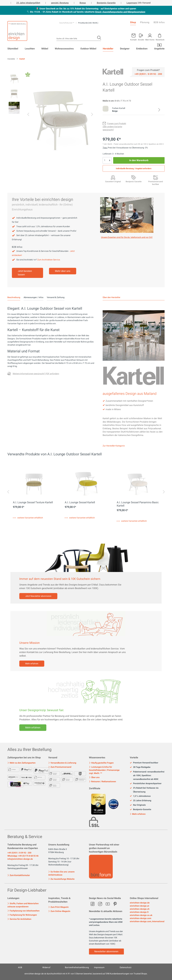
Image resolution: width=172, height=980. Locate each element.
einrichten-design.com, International (147, 921)
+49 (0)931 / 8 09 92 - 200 (19, 853)
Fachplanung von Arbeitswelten (23, 911)
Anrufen (141, 40)
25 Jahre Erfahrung (141, 801)
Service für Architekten (19, 919)
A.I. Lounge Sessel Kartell (80, 503)
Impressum (99, 967)
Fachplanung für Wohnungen (22, 915)
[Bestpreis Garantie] (134, 177)
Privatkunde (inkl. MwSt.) (88, 23)
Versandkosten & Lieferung (62, 763)
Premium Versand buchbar (144, 763)
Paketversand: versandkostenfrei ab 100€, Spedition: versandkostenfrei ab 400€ (147, 776)
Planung (145, 22)
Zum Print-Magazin (58, 907)
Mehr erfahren (32, 664)
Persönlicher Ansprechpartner (146, 784)
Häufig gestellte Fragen (101, 763)
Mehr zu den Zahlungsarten (21, 763)
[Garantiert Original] (113, 177)
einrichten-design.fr (139, 912)
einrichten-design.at (139, 906)
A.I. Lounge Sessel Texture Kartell (33, 503)
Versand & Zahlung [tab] (56, 297)
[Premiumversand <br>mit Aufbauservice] (156, 177)
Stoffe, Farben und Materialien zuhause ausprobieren (23, 905)
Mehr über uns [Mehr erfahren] (63, 271)
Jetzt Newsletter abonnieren (38, 596)
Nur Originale (138, 805)
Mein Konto (150, 40)
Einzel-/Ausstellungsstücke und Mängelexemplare (120, 12)
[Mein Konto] (141, 36)
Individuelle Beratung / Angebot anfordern (134, 168)
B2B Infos (159, 22)
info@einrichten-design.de (20, 859)
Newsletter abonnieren (106, 952)
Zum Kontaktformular (19, 875)
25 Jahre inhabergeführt (28, 3)
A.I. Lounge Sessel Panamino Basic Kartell (138, 504)
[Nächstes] (92, 115)
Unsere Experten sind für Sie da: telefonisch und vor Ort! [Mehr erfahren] (127, 237)
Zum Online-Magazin (59, 911)
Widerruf (46, 967)
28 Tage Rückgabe (140, 767)
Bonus (83, 3)
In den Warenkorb (139, 160)
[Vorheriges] (28, 115)
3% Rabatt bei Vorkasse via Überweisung (144, 790)
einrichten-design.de (140, 903)
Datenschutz (126, 967)
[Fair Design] (28, 75)
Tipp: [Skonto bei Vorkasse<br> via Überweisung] (105, 148)
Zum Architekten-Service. (49, 260)
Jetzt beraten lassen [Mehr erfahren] (25, 273)
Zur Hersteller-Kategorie (114, 446)
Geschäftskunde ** (67, 23)
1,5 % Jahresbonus (140, 796)
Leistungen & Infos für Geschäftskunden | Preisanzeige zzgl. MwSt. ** (104, 770)
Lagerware (132, 3)
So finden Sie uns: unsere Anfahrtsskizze (61, 873)
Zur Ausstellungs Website (61, 879)
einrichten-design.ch (140, 909)
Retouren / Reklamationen (102, 782)
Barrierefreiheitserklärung (77, 967)
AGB (20, 967)
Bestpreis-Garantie (106, 3)
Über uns (94, 777)
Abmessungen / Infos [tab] (33, 297)
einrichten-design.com (141, 918)
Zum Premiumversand (60, 767)
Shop (133, 22)
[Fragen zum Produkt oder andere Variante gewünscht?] (114, 127)
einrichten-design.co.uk (141, 915)
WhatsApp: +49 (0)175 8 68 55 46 (23, 856)
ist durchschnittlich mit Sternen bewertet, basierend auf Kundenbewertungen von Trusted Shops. (86, 974)
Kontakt (133, 40)
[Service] (148, 74)
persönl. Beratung (60, 3)
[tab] (14, 297)
